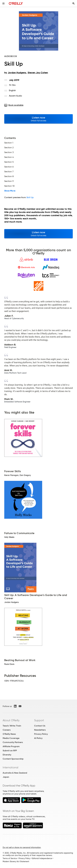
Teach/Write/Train (12, 726)
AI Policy (38, 738)
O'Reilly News (9, 734)
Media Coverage (11, 738)
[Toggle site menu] (3, 3)
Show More (10, 191)
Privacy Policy (41, 734)
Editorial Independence (42, 858)
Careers (7, 730)
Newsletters (40, 730)
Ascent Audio (15, 96)
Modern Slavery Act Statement (16, 861)
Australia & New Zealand (15, 773)
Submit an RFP (10, 751)
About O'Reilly (11, 720)
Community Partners (13, 742)
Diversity (7, 755)
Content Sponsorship (13, 759)
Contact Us (40, 726)
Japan (6, 777)
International (10, 767)
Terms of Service (10, 858)
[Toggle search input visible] (74, 3)
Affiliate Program (11, 746)
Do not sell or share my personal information (22, 847)
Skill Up (30, 197)
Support (39, 720)
